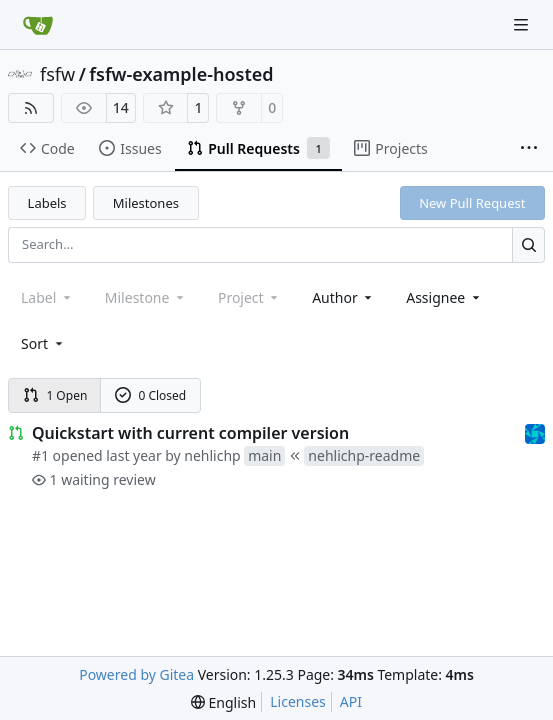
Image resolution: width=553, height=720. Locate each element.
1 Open (55, 395)
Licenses (298, 701)
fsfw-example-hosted (181, 74)
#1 (40, 455)
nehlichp (212, 455)
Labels (47, 203)
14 (121, 107)
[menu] (43, 343)
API (351, 701)
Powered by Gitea (136, 674)
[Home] (38, 25)
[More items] (529, 149)
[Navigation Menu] (523, 24)
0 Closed (151, 395)
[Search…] (528, 244)
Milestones (146, 203)
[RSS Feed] (31, 108)
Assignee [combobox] (444, 297)
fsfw (57, 74)
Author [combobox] (343, 297)
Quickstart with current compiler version (190, 433)
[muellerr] (535, 432)
